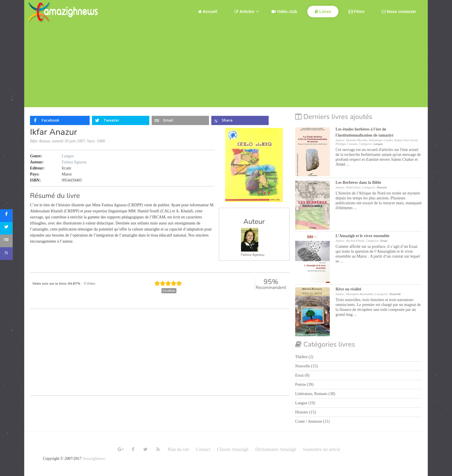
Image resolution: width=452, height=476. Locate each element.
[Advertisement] (226, 67)
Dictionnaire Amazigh (276, 449)
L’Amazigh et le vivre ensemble (362, 236)
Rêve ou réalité (348, 289)
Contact (203, 449)
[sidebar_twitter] (6, 228)
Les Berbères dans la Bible (358, 183)
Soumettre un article (322, 449)
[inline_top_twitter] (121, 120)
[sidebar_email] (6, 241)
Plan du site (179, 449)
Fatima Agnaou (253, 255)
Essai (384, 241)
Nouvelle (395, 294)
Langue (68, 156)
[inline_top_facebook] (60, 120)
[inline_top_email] (180, 120)
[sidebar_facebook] (6, 216)
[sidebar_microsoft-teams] (6, 254)
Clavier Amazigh (233, 449)
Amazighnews (94, 459)
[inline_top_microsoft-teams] (240, 120)
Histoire (382, 187)
